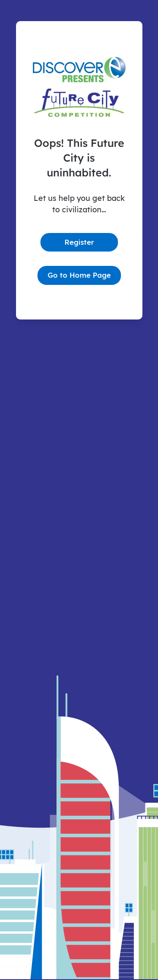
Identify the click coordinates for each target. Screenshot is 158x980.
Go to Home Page (79, 275)
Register (79, 242)
